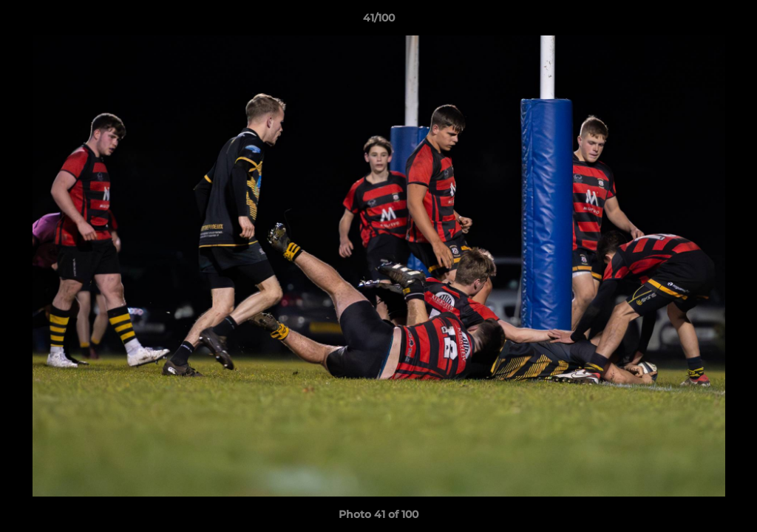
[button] (730, 21)
